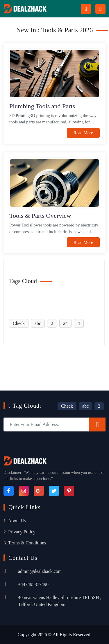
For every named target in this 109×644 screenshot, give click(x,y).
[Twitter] (54, 491)
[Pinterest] (69, 491)
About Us (17, 521)
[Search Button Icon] (86, 9)
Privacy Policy (22, 532)
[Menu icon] (100, 9)
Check (19, 323)
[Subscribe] (97, 424)
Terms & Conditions (27, 543)
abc (38, 323)
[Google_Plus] (39, 491)
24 (65, 323)
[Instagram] (24, 491)
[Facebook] (9, 491)
